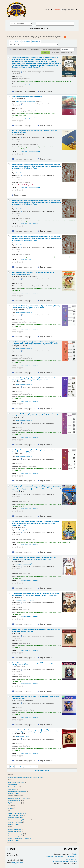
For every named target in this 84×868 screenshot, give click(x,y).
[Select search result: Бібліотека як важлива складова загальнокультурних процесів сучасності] (9, 57)
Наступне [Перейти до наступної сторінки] (27, 41)
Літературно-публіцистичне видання (20, 838)
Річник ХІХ (19, 173)
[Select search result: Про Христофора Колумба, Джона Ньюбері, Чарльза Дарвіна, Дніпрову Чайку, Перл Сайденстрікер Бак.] (9, 342)
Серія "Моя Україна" (21, 530)
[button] (51, 10)
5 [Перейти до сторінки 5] (20, 41)
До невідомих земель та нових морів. (36, 594)
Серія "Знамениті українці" (23, 737)
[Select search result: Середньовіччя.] (9, 557)
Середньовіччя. (34, 558)
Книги (10, 808)
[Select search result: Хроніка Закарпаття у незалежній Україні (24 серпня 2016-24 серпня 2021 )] (9, 131)
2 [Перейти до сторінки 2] (13, 41)
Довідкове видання (15, 829)
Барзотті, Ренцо (13, 785)
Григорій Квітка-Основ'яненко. (35, 731)
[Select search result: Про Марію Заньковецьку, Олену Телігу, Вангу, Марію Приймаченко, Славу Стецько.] (9, 450)
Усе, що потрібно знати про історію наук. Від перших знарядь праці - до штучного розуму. (37, 488)
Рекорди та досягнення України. (35, 523)
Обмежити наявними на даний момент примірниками (26, 777)
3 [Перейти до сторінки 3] (15, 41)
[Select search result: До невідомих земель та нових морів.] (9, 593)
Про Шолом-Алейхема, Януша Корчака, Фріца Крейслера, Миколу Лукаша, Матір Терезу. (36, 307)
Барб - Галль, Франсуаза (16, 782)
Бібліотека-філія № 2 (26, 260)
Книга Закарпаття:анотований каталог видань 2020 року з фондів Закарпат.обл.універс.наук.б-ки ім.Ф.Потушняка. (36, 166)
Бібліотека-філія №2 (15, 801)
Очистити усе (33, 53)
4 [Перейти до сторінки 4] (18, 41)
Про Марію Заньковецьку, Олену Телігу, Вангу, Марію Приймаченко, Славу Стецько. (37, 451)
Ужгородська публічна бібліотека (30, 84)
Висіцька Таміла (13, 787)
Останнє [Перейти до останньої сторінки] (36, 41)
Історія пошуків (68, 10)
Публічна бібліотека (15, 803)
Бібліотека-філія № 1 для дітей (18, 798)
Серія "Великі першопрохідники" (25, 600)
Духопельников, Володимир (17, 791)
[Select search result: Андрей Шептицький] (9, 629)
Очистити (57, 10)
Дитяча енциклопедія (15, 818)
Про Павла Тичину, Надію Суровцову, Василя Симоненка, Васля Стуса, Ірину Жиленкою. (35, 379)
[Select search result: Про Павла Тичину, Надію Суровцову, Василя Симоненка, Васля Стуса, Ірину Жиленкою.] (9, 378)
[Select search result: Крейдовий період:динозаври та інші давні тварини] (9, 272)
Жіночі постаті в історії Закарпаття (19, 820)
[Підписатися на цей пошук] (65, 37)
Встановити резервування (23, 91)
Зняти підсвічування (18, 49)
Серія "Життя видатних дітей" (24, 313)
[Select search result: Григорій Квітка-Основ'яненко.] (9, 730)
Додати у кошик (45, 91)
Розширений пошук (39, 28)
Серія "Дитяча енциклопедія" (18, 813)
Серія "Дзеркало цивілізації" (24, 564)
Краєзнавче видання (15, 836)
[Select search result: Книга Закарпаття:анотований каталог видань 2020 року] (9, 164)
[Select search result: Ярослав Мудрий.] (9, 696)
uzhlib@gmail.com (17, 863)
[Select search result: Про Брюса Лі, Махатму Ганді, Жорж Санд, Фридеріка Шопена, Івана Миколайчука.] (9, 414)
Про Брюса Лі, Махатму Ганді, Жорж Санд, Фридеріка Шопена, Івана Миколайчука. (35, 415)
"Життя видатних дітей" (16, 815)
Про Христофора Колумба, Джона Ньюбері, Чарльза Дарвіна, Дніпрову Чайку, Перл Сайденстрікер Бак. (35, 343)
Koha (75, 854)
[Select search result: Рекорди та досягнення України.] (9, 521)
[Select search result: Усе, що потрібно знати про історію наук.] (9, 486)
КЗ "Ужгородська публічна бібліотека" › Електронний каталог (17, 10)
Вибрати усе (35, 49)
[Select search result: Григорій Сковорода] (9, 663)
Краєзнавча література (16, 834)
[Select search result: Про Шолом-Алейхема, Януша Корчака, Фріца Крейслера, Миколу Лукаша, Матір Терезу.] (9, 306)
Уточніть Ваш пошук (42, 770)
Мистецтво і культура (15, 822)
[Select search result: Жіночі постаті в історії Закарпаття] (9, 97)
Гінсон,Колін (12, 789)
